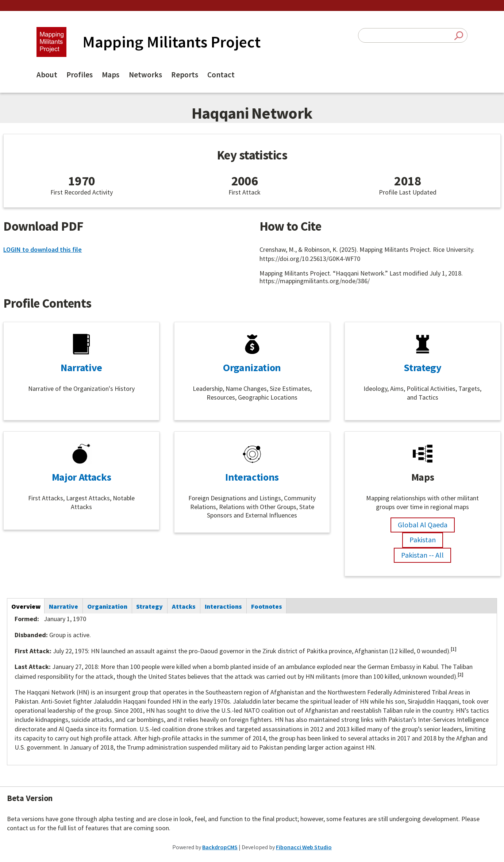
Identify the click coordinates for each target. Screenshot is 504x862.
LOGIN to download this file (43, 249)
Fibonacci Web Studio (304, 847)
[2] (461, 675)
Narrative (81, 367)
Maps (111, 75)
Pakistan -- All (422, 555)
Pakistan (423, 540)
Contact (221, 75)
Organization (252, 367)
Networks (145, 75)
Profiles (80, 75)
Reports (185, 75)
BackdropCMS (220, 847)
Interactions (252, 477)
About (47, 75)
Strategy (422, 367)
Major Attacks (82, 477)
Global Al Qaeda (423, 525)
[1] (454, 649)
